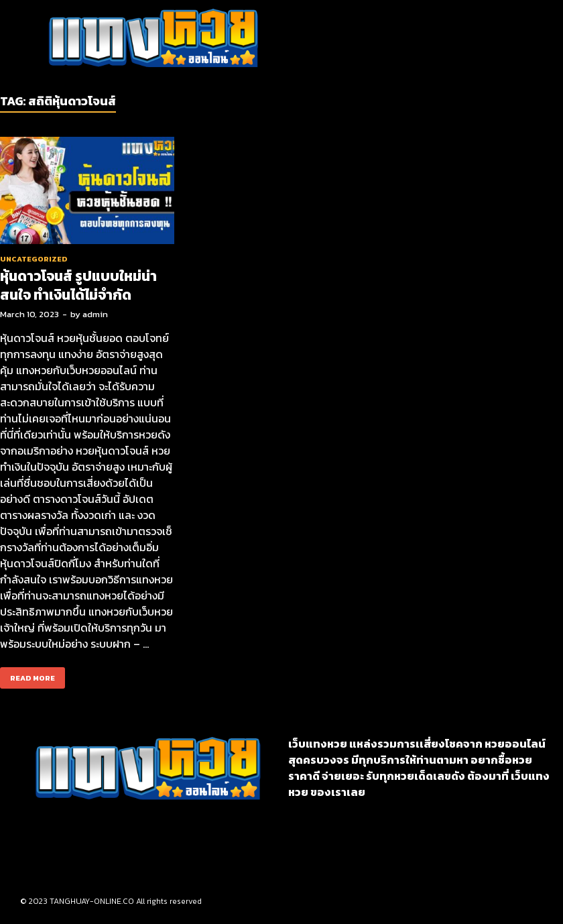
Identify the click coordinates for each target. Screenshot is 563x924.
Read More (27, 675)
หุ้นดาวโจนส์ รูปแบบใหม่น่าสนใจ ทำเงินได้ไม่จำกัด (78, 285)
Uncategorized (34, 259)
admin (95, 314)
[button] (337, 39)
